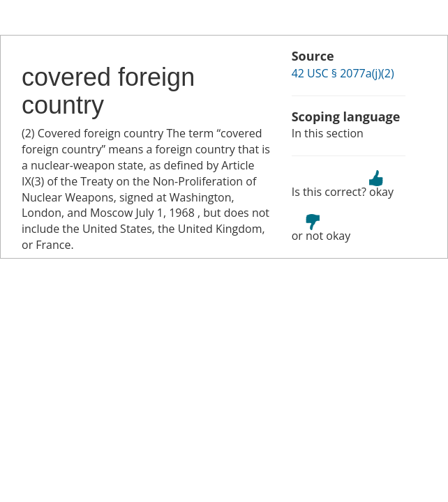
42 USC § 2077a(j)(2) (343, 73)
